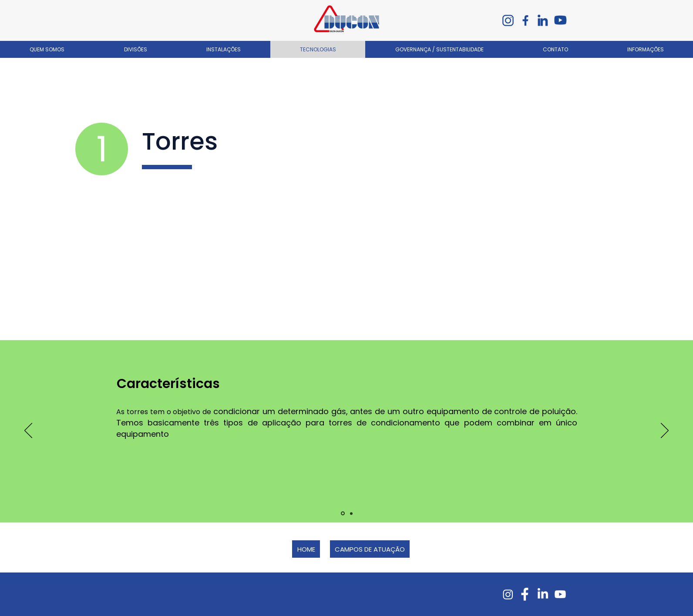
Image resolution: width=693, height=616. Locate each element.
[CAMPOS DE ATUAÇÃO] (370, 549)
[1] (102, 149)
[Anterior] (28, 431)
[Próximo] (665, 431)
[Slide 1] (343, 514)
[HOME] (306, 549)
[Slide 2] (351, 513)
